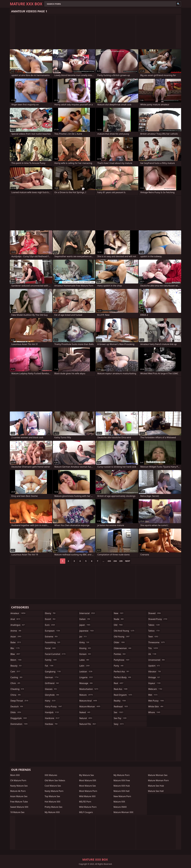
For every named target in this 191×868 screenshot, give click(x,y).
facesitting (53, 642)
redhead (121, 707)
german (52, 677)
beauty (16, 666)
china (16, 695)
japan (85, 625)
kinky (84, 642)
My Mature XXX (52, 812)
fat (49, 666)
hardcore (53, 718)
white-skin (156, 707)
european (53, 631)
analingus (18, 625)
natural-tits (88, 724)
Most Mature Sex (87, 786)
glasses (51, 689)
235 (121, 561)
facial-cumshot (56, 654)
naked (85, 712)
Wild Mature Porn (88, 807)
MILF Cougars (86, 812)
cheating (17, 689)
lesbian (86, 672)
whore (154, 712)
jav (83, 637)
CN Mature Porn (18, 780)
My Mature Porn (122, 775)
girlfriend (52, 683)
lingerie (86, 677)
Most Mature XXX (88, 780)
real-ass (121, 689)
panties (120, 654)
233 (109, 561)
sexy (119, 724)
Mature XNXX (120, 807)
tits (153, 648)
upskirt (154, 666)
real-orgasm (123, 695)
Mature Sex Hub (156, 786)
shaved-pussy (158, 619)
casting (17, 677)
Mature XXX (119, 802)
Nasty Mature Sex (19, 786)
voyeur (155, 683)
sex (119, 712)
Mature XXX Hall (121, 791)
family (51, 660)
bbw (16, 654)
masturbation (89, 689)
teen (153, 637)
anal (16, 619)
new (119, 613)
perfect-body (123, 677)
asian (16, 637)
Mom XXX (15, 775)
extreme (52, 637)
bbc (15, 648)
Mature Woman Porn (158, 780)
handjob (52, 712)
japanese (87, 631)
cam (16, 672)
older (120, 642)
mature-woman (90, 707)
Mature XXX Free (122, 780)
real (119, 683)
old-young (122, 637)
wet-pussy (156, 701)
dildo (16, 712)
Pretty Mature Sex (54, 807)
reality (120, 701)
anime (16, 631)
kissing (85, 648)
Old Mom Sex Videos (55, 780)
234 (115, 561)
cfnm (16, 683)
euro (50, 625)
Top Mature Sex (52, 796)
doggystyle (19, 718)
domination (19, 724)
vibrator (155, 672)
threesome (157, 642)
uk (152, 654)
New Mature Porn (122, 796)
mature (86, 695)
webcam (155, 689)
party (119, 666)
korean (85, 654)
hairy (51, 701)
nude (119, 619)
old (119, 625)
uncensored (157, 660)
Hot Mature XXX (53, 802)
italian (85, 619)
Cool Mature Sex (53, 786)
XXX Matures (51, 775)
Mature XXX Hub (122, 786)
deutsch (17, 707)
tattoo (154, 631)
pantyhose (122, 660)
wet (153, 695)
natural (86, 718)
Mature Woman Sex (158, 775)
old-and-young (124, 631)
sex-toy (120, 718)
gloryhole (52, 695)
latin (85, 666)
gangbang (53, 672)
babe (16, 642)
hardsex (52, 724)
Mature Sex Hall (156, 791)
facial (51, 648)
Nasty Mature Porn (54, 791)
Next (128, 561)
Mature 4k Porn (18, 791)
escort (51, 619)
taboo (154, 625)
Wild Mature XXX (87, 796)
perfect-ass (122, 672)
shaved (155, 613)
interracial (87, 613)
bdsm (16, 660)
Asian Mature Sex (19, 796)
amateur (18, 613)
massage (86, 683)
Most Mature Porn (88, 791)
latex (84, 660)
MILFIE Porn (85, 802)
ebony (51, 613)
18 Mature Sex (17, 812)
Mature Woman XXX (123, 812)
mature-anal (88, 701)
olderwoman (123, 648)
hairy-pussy (54, 707)
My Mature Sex (86, 775)
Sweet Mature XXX (19, 807)
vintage (154, 677)
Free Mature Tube (19, 802)
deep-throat (20, 701)
